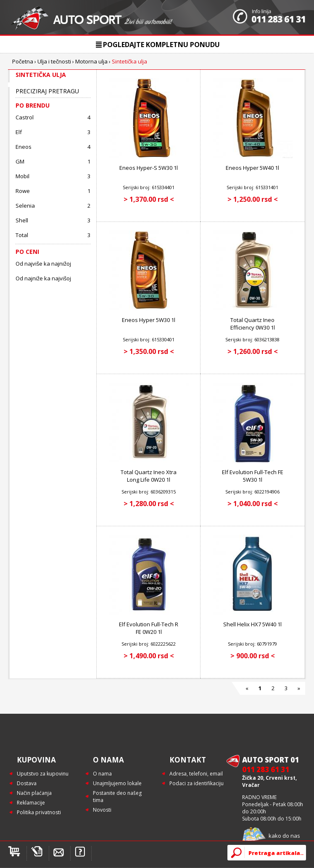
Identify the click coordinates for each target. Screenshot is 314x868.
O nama (102, 774)
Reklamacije (31, 803)
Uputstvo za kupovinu (43, 774)
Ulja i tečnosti (54, 61)
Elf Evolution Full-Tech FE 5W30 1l (253, 476)
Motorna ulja (91, 61)
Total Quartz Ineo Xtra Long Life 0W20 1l (149, 476)
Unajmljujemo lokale (117, 783)
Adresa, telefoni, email (196, 774)
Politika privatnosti (39, 812)
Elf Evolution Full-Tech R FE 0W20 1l (149, 628)
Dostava (27, 783)
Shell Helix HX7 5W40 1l (252, 624)
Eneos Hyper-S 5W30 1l (149, 168)
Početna (23, 61)
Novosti (102, 810)
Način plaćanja (34, 793)
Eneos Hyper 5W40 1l (252, 168)
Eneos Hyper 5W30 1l (149, 320)
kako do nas (284, 836)
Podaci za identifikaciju (197, 783)
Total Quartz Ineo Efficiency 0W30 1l (253, 324)
